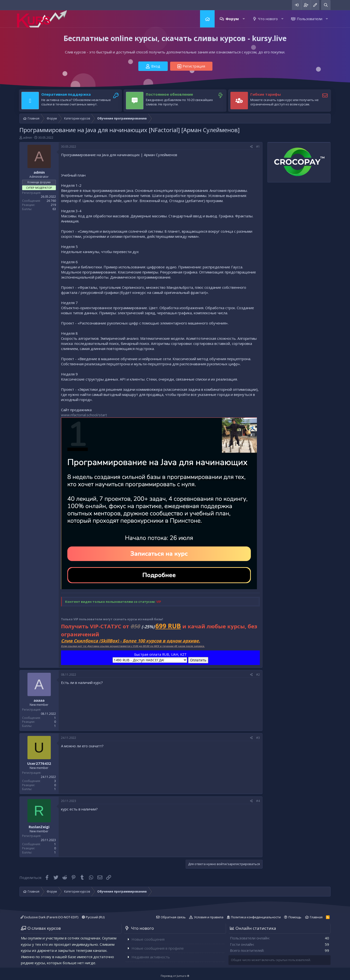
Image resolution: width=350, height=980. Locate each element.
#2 (258, 675)
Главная (207, 19)
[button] (244, 19)
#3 (258, 738)
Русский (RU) (93, 917)
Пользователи (310, 19)
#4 (258, 801)
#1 (258, 147)
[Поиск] (326, 5)
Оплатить (198, 660)
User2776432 (39, 763)
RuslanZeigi (39, 827)
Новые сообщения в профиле (158, 948)
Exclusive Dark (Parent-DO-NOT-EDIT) (49, 917)
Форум (232, 19)
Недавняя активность (151, 957)
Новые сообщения (148, 939)
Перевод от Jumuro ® (175, 976)
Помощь (295, 917)
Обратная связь (173, 917)
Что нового (268, 19)
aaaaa (39, 700)
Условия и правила (209, 917)
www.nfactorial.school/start (84, 415)
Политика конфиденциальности (256, 917)
